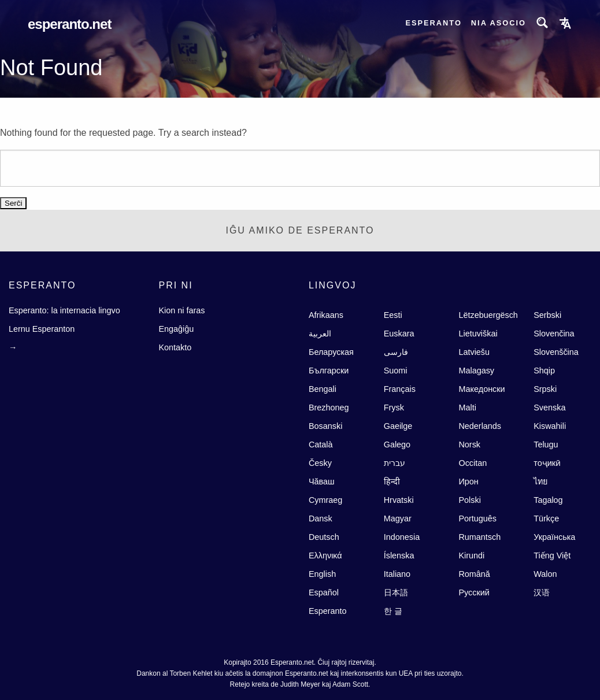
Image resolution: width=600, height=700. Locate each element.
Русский (474, 592)
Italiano (397, 574)
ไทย (540, 482)
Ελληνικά (325, 555)
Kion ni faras (182, 310)
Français (400, 389)
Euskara (399, 334)
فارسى (396, 352)
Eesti (393, 315)
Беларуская (331, 352)
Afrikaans (326, 315)
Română (474, 574)
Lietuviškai (478, 334)
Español (324, 592)
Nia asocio (499, 23)
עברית (395, 463)
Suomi (396, 371)
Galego (397, 445)
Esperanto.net (69, 24)
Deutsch (324, 537)
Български (329, 371)
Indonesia (402, 537)
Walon (545, 574)
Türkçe (546, 518)
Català (321, 445)
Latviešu (474, 352)
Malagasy (476, 371)
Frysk (394, 408)
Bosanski (325, 426)
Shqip (544, 371)
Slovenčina (554, 334)
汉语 (542, 592)
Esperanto (433, 23)
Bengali (323, 389)
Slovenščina (556, 352)
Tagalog (548, 500)
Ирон (468, 482)
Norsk (469, 445)
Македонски (482, 389)
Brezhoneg (329, 408)
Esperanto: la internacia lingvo (64, 310)
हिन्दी (392, 482)
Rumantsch (479, 537)
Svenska (549, 408)
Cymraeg (325, 500)
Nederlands (480, 426)
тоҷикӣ (547, 463)
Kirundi (471, 555)
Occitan (473, 463)
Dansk (321, 518)
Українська (554, 537)
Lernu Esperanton (42, 329)
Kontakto (175, 347)
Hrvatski (399, 500)
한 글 (393, 611)
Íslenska (399, 555)
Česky (320, 463)
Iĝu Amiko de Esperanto (300, 230)
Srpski (545, 389)
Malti (467, 408)
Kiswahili (550, 426)
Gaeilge (398, 426)
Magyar (398, 518)
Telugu (546, 445)
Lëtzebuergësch (488, 315)
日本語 (396, 592)
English (322, 574)
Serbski (547, 315)
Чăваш (322, 482)
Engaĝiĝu (176, 329)
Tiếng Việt (552, 555)
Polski (469, 500)
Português (477, 518)
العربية (320, 334)
